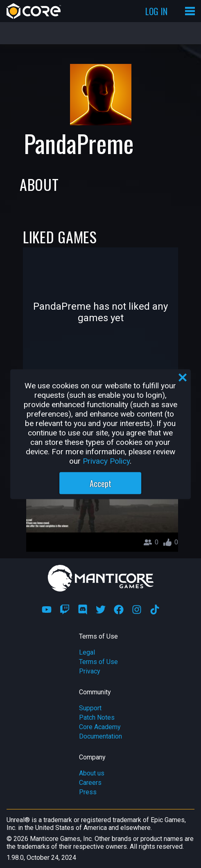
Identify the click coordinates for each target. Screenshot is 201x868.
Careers (90, 783)
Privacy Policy (106, 461)
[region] (101, 434)
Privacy (90, 671)
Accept (100, 483)
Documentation (100, 736)
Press (88, 792)
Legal (87, 652)
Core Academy (100, 727)
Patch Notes (97, 717)
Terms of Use (98, 662)
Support (90, 708)
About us (92, 773)
